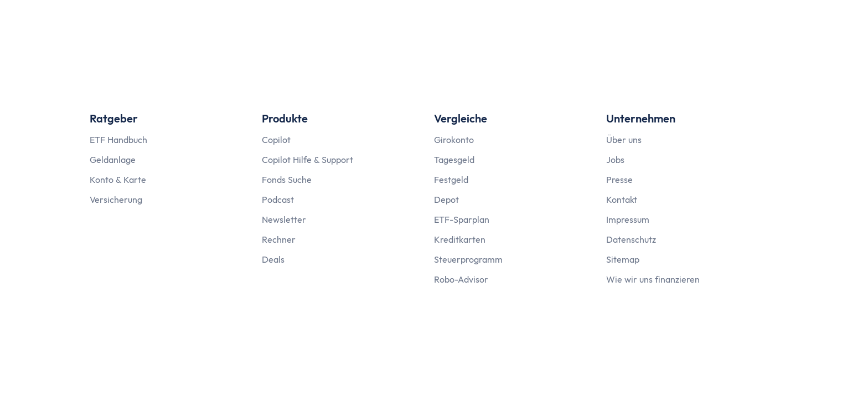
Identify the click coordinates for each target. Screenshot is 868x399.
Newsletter (284, 219)
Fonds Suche (287, 180)
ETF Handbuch (118, 140)
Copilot (276, 140)
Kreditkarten (460, 239)
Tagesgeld (454, 160)
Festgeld (451, 180)
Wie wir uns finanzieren (653, 279)
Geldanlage (113, 160)
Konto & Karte (118, 180)
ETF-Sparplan (462, 219)
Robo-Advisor (461, 279)
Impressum (628, 219)
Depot (446, 199)
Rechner (279, 239)
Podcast (278, 199)
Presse (619, 180)
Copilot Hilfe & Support (308, 160)
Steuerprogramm (468, 259)
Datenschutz (631, 239)
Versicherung (116, 199)
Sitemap (623, 259)
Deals (273, 259)
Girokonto (454, 140)
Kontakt (622, 199)
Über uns (624, 140)
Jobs (615, 160)
